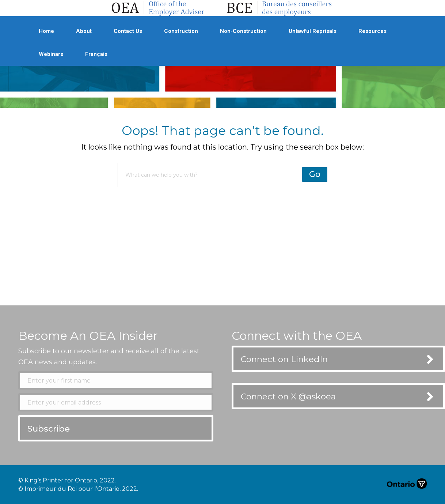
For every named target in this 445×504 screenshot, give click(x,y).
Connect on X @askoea (288, 396)
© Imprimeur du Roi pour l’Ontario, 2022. (78, 489)
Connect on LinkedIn (284, 359)
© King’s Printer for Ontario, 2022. (67, 480)
